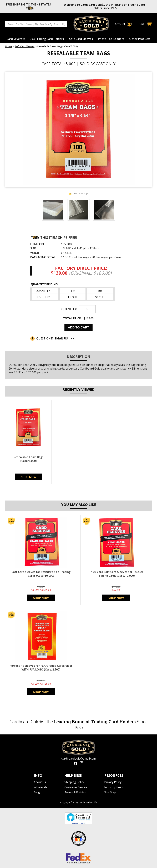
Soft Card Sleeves (81, 39)
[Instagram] (82, 764)
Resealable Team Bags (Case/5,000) (29, 459)
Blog (37, 792)
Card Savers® (16, 39)
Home (9, 46)
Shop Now (29, 477)
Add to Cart (79, 327)
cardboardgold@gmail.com (78, 759)
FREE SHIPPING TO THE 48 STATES (29, 4)
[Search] (32, 24)
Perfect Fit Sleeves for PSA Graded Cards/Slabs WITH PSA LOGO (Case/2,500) (41, 668)
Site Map (110, 792)
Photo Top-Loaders (111, 39)
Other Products (140, 39)
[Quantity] (87, 309)
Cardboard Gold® (88, 802)
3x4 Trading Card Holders (47, 39)
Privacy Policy (113, 782)
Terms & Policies (75, 792)
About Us (40, 782)
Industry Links (113, 787)
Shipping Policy (74, 782)
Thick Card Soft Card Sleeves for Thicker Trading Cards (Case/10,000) (116, 574)
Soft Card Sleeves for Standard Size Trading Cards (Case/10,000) (41, 574)
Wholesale (40, 787)
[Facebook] (76, 764)
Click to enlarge (78, 194)
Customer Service (76, 787)
